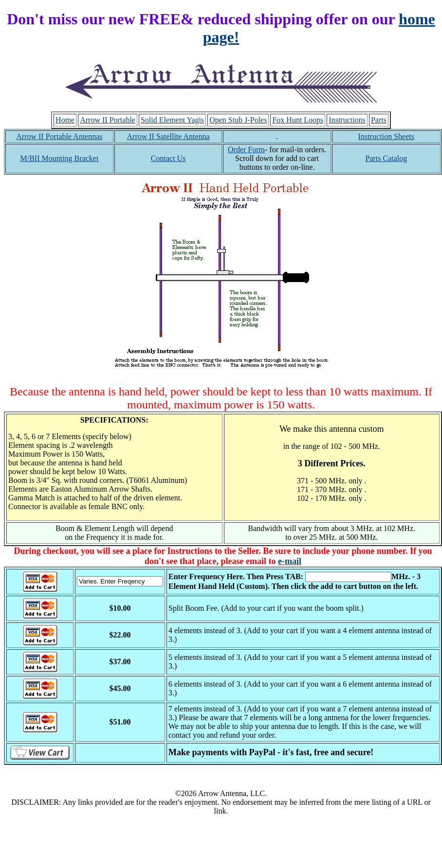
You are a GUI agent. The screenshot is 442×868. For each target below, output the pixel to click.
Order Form (246, 150)
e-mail (290, 561)
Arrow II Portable (108, 120)
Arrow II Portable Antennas (59, 136)
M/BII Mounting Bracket (59, 158)
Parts (379, 120)
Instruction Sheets (386, 136)
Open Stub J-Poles (238, 120)
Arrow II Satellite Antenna (168, 136)
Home (65, 120)
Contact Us (168, 158)
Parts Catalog (387, 158)
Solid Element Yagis (172, 120)
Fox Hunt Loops (298, 120)
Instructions (347, 120)
